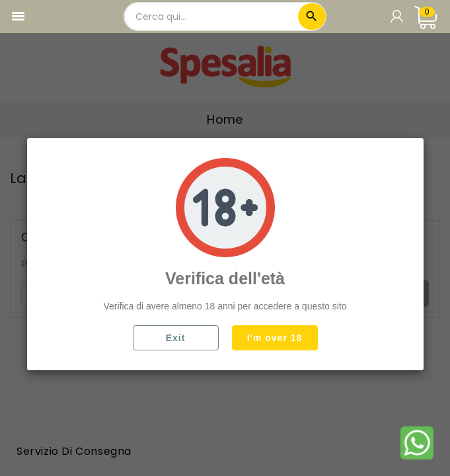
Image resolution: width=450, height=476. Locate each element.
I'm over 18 (275, 338)
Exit (176, 338)
